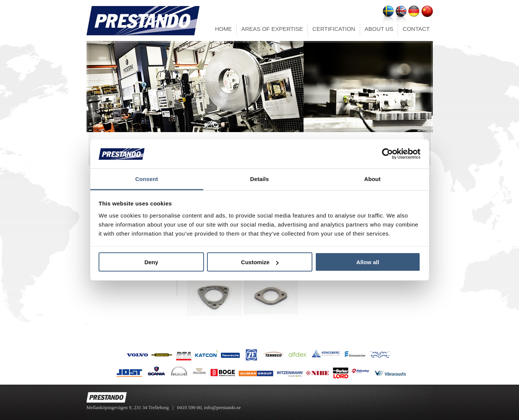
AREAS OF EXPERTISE (272, 29)
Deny (151, 262)
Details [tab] (260, 179)
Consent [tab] (147, 179)
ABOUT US (379, 29)
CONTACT (416, 29)
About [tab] (373, 179)
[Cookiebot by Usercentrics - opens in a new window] (387, 154)
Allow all (368, 262)
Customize (260, 262)
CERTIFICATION (334, 29)
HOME (223, 29)
